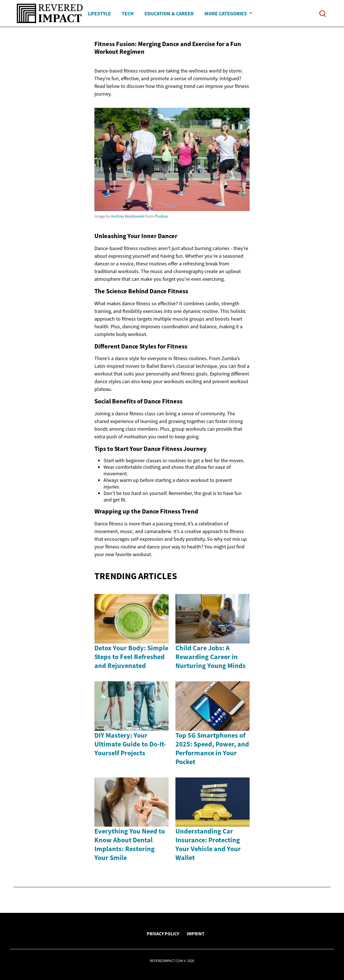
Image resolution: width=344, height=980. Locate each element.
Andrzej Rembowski (128, 216)
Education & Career (169, 14)
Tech (128, 14)
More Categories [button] (226, 14)
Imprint (196, 934)
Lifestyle (99, 14)
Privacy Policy (163, 934)
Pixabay (161, 216)
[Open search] (323, 14)
